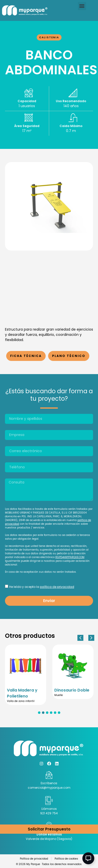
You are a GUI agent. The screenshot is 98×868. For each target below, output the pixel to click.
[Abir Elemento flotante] (88, 858)
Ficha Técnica (26, 356)
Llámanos (49, 809)
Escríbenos (49, 783)
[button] (82, 6)
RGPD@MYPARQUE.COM (70, 557)
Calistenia (49, 37)
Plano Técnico (69, 356)
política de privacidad (57, 587)
